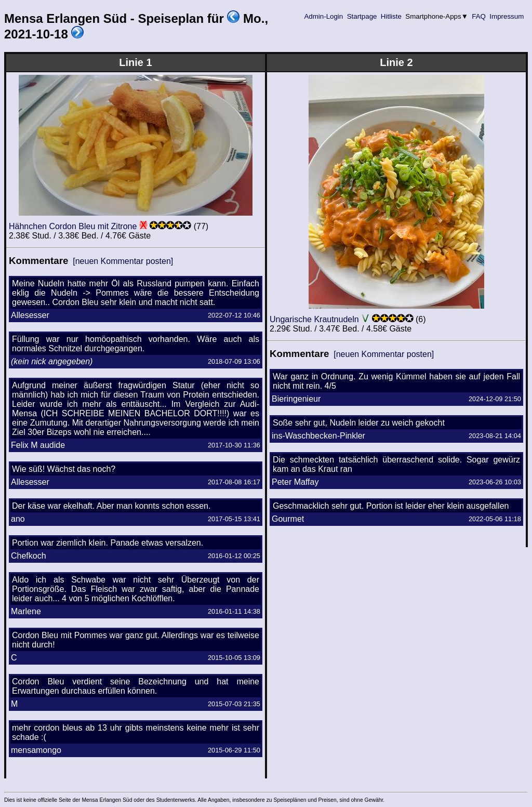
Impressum (507, 16)
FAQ (479, 16)
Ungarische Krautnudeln (314, 319)
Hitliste (391, 16)
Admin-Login (324, 16)
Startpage (362, 16)
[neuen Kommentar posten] (123, 261)
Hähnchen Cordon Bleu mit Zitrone (73, 226)
